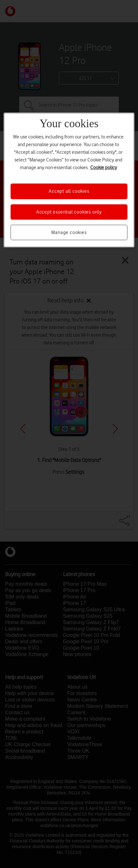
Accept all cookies (69, 191)
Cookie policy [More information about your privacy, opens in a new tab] (104, 168)
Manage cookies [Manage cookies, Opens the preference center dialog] (69, 232)
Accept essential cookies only (69, 212)
